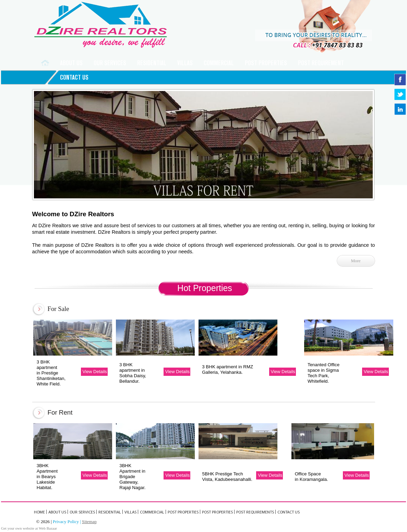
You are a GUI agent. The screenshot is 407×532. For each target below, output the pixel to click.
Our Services (110, 63)
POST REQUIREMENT (321, 63)
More (356, 261)
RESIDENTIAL (152, 63)
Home (39, 512)
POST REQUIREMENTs (255, 512)
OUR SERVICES (82, 512)
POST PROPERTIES (217, 512)
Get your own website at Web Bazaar (29, 528)
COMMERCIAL (219, 63)
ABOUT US (71, 63)
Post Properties (266, 63)
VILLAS (185, 63)
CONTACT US (74, 77)
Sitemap (89, 522)
